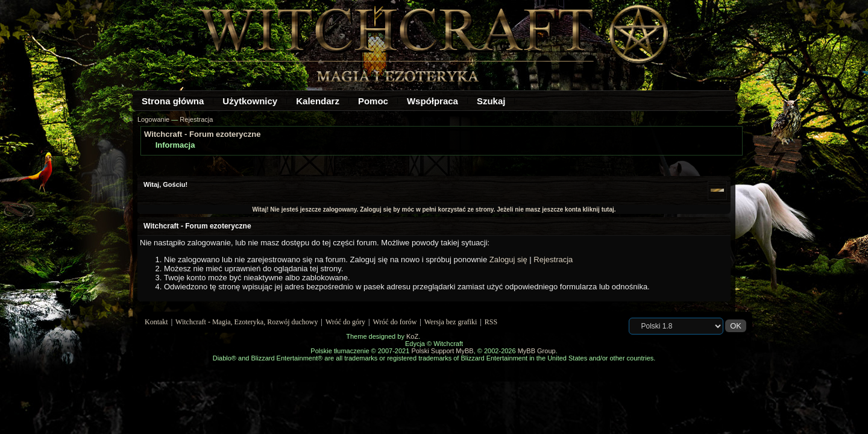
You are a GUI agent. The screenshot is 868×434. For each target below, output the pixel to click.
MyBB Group (537, 351)
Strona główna (173, 101)
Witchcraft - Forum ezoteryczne (202, 134)
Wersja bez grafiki (451, 322)
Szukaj (491, 101)
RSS (491, 322)
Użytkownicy (250, 101)
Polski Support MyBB (442, 351)
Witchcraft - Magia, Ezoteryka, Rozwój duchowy (247, 322)
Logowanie (153, 119)
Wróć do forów (395, 322)
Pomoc (373, 101)
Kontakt (156, 322)
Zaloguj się (508, 259)
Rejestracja (196, 119)
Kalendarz (318, 101)
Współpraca (432, 101)
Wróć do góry (345, 322)
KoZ (412, 336)
